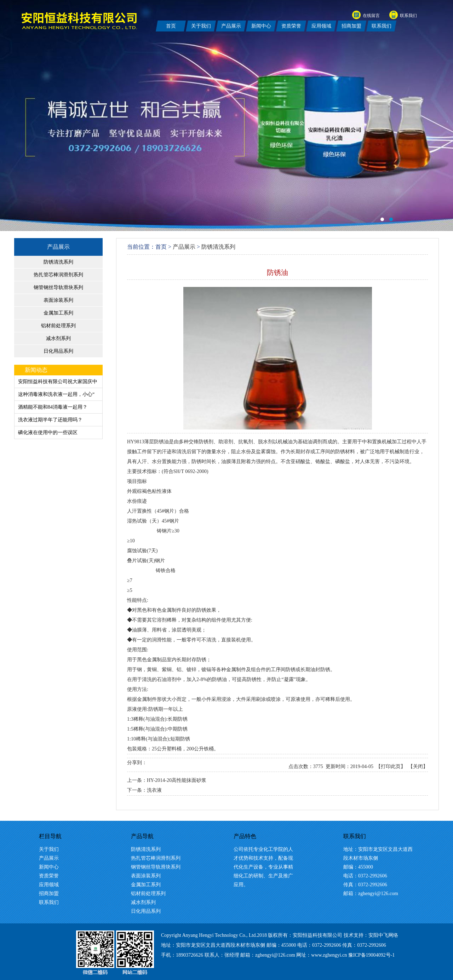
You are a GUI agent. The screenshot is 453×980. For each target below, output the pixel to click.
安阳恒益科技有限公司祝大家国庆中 (58, 382)
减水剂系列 (58, 338)
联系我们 (408, 16)
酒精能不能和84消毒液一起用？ (53, 407)
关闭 (418, 766)
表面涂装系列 (58, 300)
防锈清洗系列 (58, 262)
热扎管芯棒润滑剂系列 (58, 275)
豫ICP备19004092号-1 (371, 955)
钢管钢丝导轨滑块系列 (58, 287)
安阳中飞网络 (383, 935)
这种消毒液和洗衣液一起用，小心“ (56, 394)
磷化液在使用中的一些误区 (48, 433)
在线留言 (371, 16)
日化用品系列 (58, 351)
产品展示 (58, 247)
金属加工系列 (58, 313)
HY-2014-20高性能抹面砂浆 (177, 780)
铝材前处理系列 (58, 326)
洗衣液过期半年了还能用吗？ (50, 420)
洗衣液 (154, 790)
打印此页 (391, 766)
